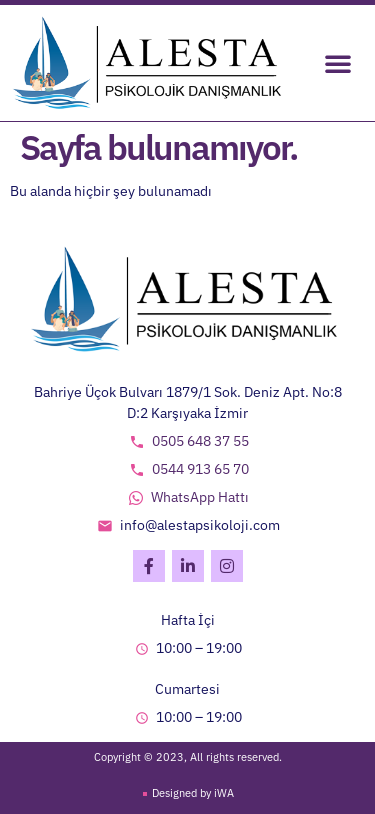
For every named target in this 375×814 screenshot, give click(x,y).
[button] (338, 63)
